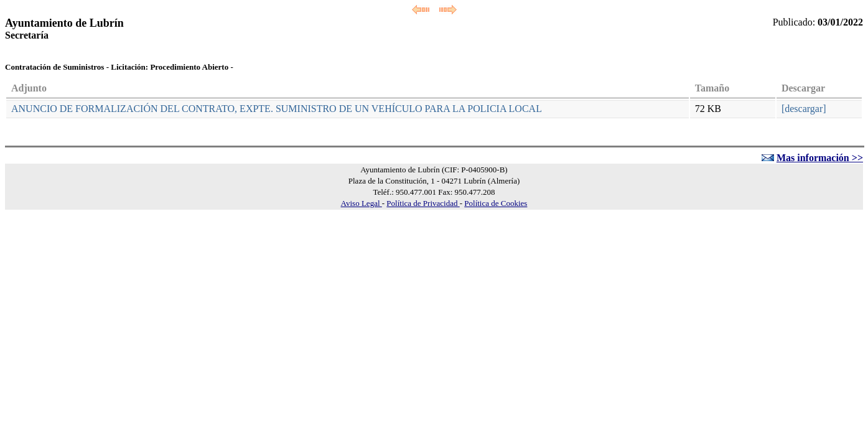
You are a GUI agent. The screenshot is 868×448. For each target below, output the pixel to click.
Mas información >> (820, 158)
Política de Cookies (496, 203)
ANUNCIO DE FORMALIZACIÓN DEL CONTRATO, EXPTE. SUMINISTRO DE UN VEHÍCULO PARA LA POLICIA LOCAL (277, 109)
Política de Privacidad (423, 203)
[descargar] (804, 109)
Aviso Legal (362, 203)
